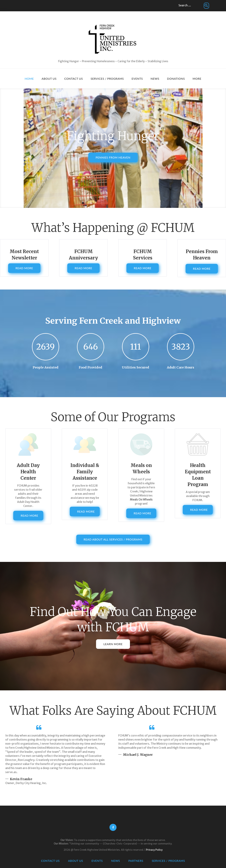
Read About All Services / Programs (113, 539)
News (155, 79)
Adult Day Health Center (28, 472)
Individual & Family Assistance (85, 472)
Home (29, 79)
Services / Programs (107, 79)
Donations (176, 79)
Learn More (113, 644)
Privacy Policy (154, 850)
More (197, 79)
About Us (49, 79)
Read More (24, 268)
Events (137, 79)
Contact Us (74, 79)
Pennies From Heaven (113, 162)
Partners (136, 861)
